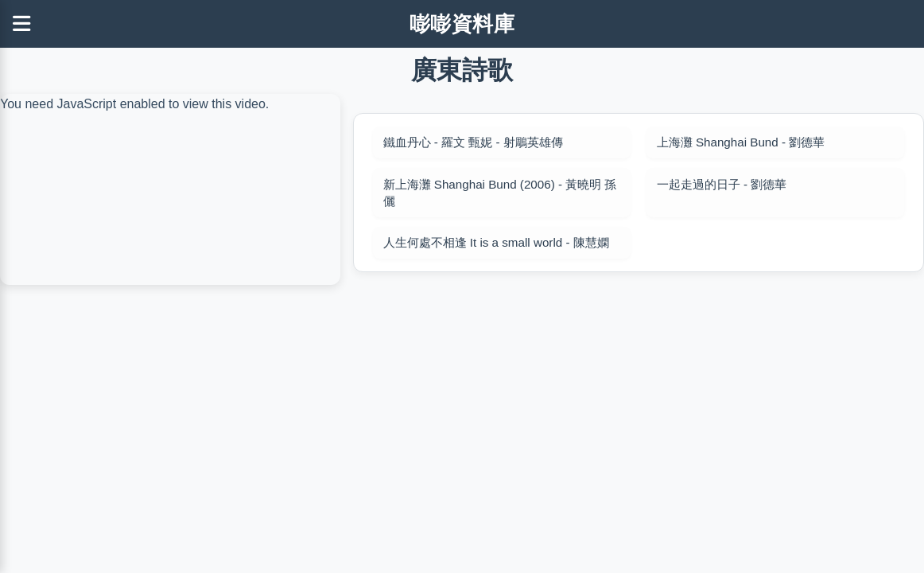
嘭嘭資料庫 (462, 24)
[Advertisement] (462, 403)
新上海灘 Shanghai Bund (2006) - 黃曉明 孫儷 (500, 193)
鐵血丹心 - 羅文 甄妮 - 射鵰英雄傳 (473, 142)
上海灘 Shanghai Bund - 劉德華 (741, 142)
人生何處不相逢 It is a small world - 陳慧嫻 (496, 242)
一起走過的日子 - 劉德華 (722, 184)
